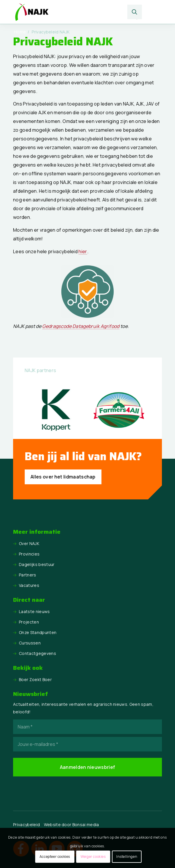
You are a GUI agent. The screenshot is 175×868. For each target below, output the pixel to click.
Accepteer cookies (55, 857)
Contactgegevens (37, 653)
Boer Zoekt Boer (35, 679)
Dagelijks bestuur (37, 564)
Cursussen (30, 643)
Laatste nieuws (34, 611)
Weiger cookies (93, 857)
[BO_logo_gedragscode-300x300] (87, 292)
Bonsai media (86, 825)
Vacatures (29, 585)
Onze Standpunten (38, 632)
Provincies (29, 554)
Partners (28, 575)
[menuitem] (135, 12)
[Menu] (152, 12)
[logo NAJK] (73, 12)
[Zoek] (135, 12)
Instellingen (127, 857)
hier (83, 251)
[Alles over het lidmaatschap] (63, 477)
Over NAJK (29, 543)
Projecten (29, 622)
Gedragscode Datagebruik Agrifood (81, 326)
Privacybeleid (26, 825)
